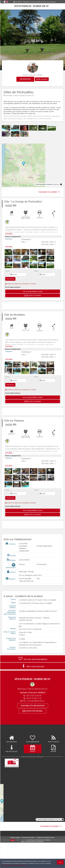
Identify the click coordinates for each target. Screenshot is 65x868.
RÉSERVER (28, 79)
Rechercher (16, 284)
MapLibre (57, 189)
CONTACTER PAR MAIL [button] (35, 718)
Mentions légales (18, 844)
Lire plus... (15, 239)
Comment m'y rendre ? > (49, 197)
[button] (45, 79)
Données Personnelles (31, 844)
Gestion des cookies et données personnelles (14, 865)
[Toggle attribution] (61, 189)
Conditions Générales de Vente (48, 844)
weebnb (20, 847)
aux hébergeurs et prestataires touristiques (46, 847)
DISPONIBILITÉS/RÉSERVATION (35, 712)
